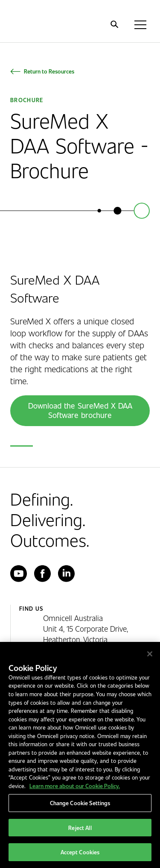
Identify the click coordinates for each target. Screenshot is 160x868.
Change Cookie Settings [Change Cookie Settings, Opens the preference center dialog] (80, 803)
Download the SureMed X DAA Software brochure (80, 410)
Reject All (80, 828)
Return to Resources (49, 71)
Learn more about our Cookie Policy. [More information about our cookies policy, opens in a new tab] (75, 786)
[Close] (150, 654)
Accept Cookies (80, 852)
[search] (114, 24)
